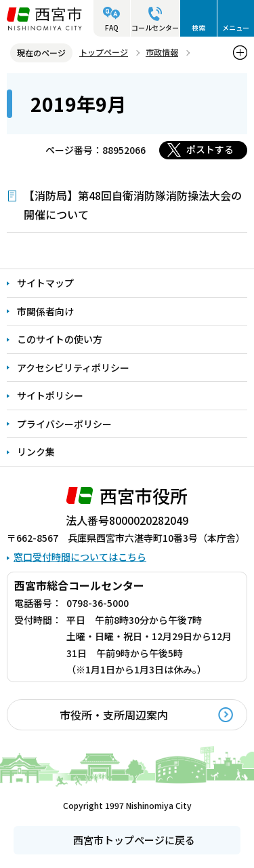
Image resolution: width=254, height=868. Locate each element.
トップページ (104, 52)
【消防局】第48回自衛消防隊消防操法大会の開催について (133, 205)
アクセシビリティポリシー (73, 368)
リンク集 (36, 452)
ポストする (210, 149)
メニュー (236, 27)
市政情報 (162, 52)
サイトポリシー (50, 395)
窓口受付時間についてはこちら (80, 557)
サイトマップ (45, 283)
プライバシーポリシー (64, 424)
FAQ (112, 27)
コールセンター (155, 27)
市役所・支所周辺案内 (114, 715)
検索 (198, 27)
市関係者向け (45, 311)
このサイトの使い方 (60, 339)
